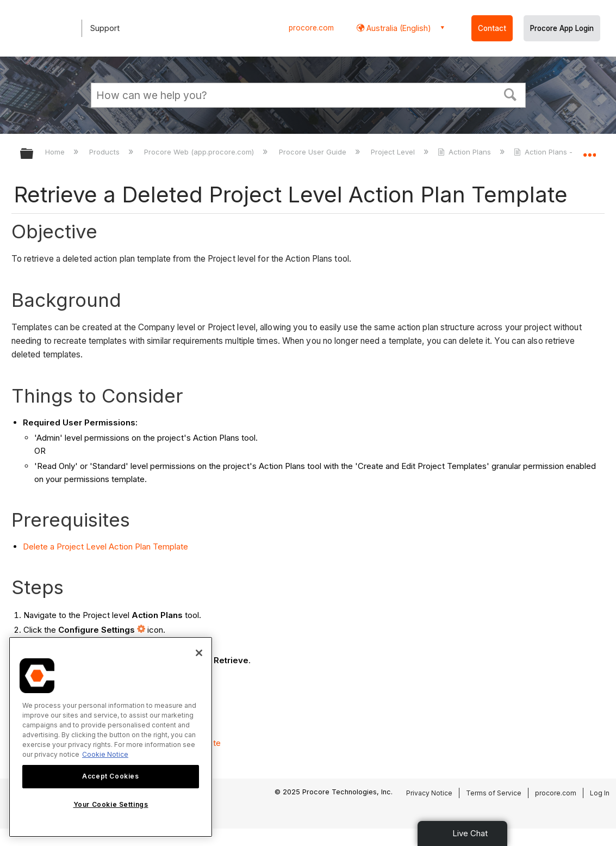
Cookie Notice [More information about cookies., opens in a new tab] (105, 754)
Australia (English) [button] (398, 28)
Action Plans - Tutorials (560, 152)
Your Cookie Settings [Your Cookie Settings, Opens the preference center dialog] (111, 804)
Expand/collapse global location (589, 150)
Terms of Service (494, 793)
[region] (111, 737)
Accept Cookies (110, 776)
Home (56, 152)
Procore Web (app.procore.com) (200, 152)
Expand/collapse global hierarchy (34, 154)
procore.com (311, 28)
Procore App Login (562, 28)
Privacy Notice (429, 793)
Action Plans (465, 152)
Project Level (394, 152)
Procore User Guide (314, 152)
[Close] (199, 653)
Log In (600, 793)
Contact (492, 28)
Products (105, 152)
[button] (510, 94)
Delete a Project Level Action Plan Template (105, 546)
